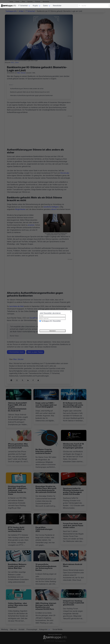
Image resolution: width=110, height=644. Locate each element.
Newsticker (57, 6)
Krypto (35, 6)
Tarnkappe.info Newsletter (51, 321)
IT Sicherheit (23, 6)
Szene (45, 6)
